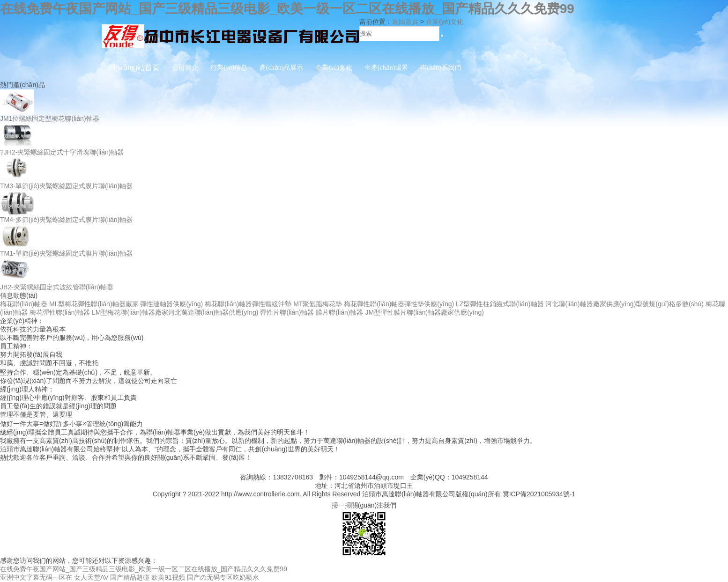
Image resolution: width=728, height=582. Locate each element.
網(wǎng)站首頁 (134, 68)
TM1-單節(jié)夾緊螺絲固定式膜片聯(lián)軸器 (66, 253)
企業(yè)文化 (334, 68)
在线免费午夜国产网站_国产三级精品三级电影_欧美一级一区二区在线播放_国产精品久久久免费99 (287, 9)
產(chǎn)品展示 (282, 68)
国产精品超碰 (130, 577)
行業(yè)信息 (229, 68)
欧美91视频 (168, 577)
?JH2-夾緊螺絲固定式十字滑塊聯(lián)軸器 (62, 152)
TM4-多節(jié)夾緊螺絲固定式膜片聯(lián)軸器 (66, 220)
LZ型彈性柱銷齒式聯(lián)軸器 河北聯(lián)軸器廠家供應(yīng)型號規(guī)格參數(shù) (580, 304)
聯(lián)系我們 (440, 68)
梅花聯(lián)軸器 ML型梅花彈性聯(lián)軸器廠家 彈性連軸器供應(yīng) (101, 304)
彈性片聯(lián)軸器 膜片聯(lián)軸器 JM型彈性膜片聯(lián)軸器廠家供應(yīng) (372, 312)
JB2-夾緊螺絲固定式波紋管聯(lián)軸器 (57, 287)
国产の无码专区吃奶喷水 (223, 577)
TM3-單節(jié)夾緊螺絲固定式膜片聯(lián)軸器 (66, 186)
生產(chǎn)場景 (386, 68)
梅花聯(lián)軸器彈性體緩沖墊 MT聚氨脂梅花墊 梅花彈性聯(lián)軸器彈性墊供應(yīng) (329, 304)
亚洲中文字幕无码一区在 (36, 577)
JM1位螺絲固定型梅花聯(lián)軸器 (50, 118)
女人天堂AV (91, 577)
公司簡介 (185, 68)
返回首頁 (405, 22)
